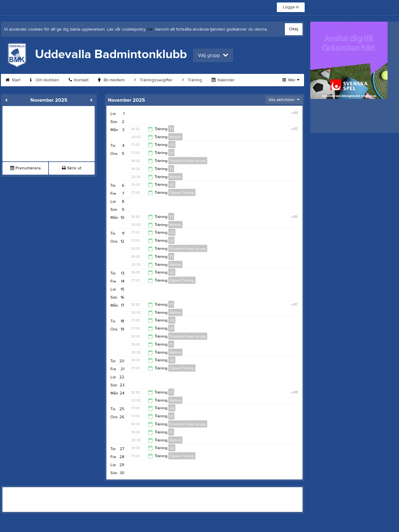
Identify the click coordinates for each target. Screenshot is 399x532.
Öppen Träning (182, 193)
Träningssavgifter (153, 80)
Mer (291, 80)
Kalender (223, 80)
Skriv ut (72, 168)
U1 (171, 153)
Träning (192, 80)
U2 (172, 145)
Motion (175, 137)
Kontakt (79, 80)
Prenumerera (25, 168)
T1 (171, 129)
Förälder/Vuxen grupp (188, 161)
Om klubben (45, 80)
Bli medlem (111, 80)
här (150, 29)
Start (13, 80)
